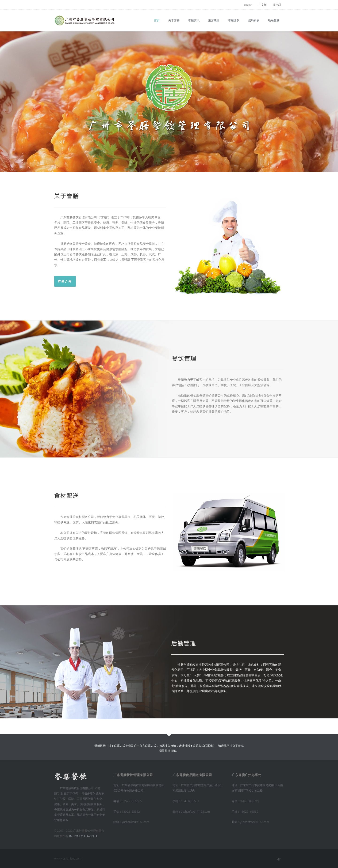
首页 (157, 20)
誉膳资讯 (194, 20)
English (248, 5)
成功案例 (254, 20)
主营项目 (214, 20)
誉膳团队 (234, 20)
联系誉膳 (274, 20)
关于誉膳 (174, 20)
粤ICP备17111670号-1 (83, 836)
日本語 (277, 5)
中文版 (263, 5)
